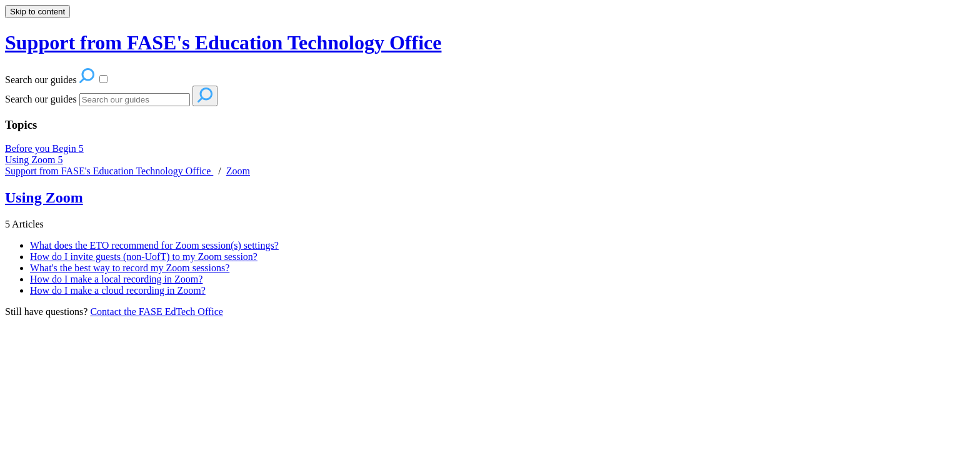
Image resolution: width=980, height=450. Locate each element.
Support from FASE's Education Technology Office (109, 171)
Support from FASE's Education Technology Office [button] (223, 42)
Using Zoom (34, 160)
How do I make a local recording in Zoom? (116, 279)
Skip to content (37, 12)
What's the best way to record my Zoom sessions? (130, 268)
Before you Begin (44, 148)
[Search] (135, 100)
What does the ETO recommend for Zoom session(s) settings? (154, 245)
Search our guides (41, 99)
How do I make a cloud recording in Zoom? (118, 290)
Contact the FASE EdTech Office (156, 312)
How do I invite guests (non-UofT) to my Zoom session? (144, 257)
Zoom (238, 171)
